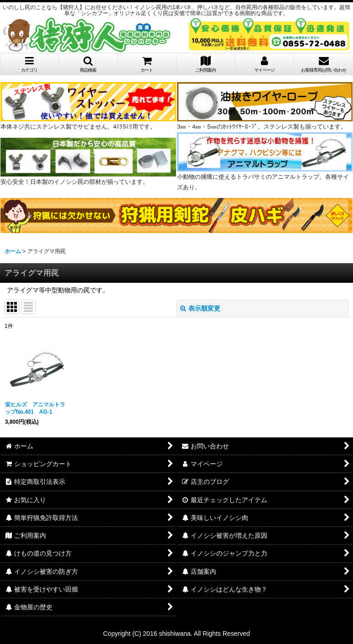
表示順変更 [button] (200, 308)
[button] (88, 64)
